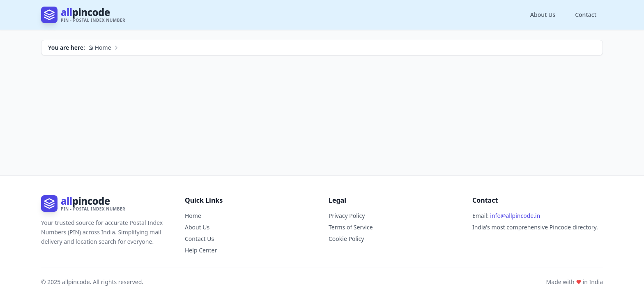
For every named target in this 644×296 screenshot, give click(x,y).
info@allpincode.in (515, 216)
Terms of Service (351, 227)
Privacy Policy (347, 216)
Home (100, 47)
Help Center (201, 250)
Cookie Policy (346, 239)
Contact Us (199, 239)
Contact (586, 15)
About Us (543, 15)
